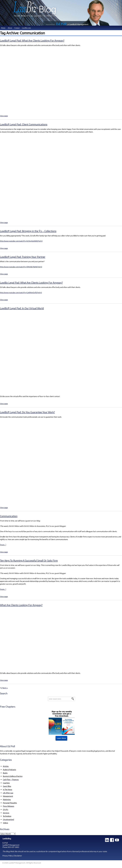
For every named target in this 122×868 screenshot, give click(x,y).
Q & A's (6, 809)
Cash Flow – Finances (11, 780)
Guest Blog (7, 786)
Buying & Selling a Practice (13, 776)
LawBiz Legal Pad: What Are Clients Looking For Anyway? (31, 283)
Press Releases (9, 806)
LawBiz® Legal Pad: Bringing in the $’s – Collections (28, 231)
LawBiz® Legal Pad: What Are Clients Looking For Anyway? (32, 40)
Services (6, 813)
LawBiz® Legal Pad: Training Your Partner (23, 257)
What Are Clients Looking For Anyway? (21, 605)
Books (5, 773)
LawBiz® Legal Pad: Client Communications (24, 124)
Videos (5, 823)
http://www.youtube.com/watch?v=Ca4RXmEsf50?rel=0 (21, 293)
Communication (9, 516)
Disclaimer (18, 856)
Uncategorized (8, 819)
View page (4, 116)
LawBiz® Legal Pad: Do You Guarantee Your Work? (27, 412)
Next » (5, 688)
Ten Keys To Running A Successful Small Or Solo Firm (29, 560)
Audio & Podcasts (9, 770)
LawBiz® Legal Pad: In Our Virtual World (22, 308)
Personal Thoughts (10, 803)
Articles (6, 766)
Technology (7, 816)
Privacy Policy (8, 856)
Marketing (7, 799)
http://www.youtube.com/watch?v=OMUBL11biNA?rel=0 (21, 267)
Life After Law (8, 793)
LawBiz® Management (11, 845)
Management (8, 796)
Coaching (6, 783)
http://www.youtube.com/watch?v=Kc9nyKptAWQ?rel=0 (21, 241)
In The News (8, 789)
